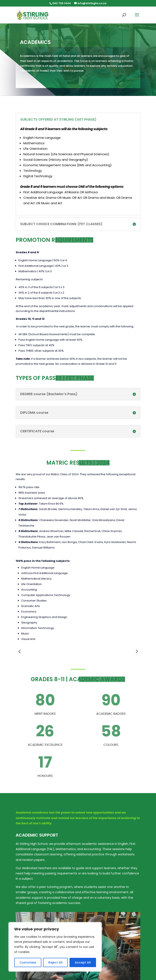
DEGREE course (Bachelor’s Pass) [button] (49, 394)
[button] (137, 18)
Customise (28, 962)
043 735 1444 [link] (62, 3)
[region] (55, 947)
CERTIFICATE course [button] (37, 431)
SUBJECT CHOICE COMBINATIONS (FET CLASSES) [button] (61, 224)
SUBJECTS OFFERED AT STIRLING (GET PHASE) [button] (58, 120)
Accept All (83, 962)
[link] (32, 15)
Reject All (55, 962)
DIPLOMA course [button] (34, 413)
